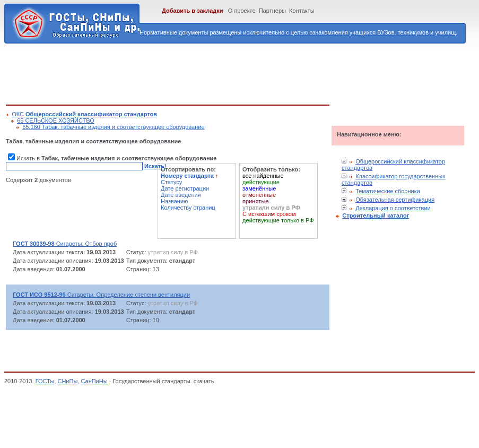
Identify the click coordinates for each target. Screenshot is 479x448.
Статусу (171, 182)
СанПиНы (94, 381)
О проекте (242, 11)
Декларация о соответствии (393, 208)
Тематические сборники (388, 191)
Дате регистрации (185, 188)
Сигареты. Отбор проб (65, 244)
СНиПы (67, 381)
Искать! (155, 166)
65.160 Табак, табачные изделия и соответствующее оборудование (113, 127)
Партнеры (272, 11)
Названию (174, 201)
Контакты (302, 11)
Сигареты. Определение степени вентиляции (101, 295)
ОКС (84, 114)
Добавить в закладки (193, 11)
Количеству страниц (188, 208)
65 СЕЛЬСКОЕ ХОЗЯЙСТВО (56, 120)
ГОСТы (45, 381)
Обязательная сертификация (395, 200)
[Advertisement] (199, 72)
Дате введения (181, 195)
